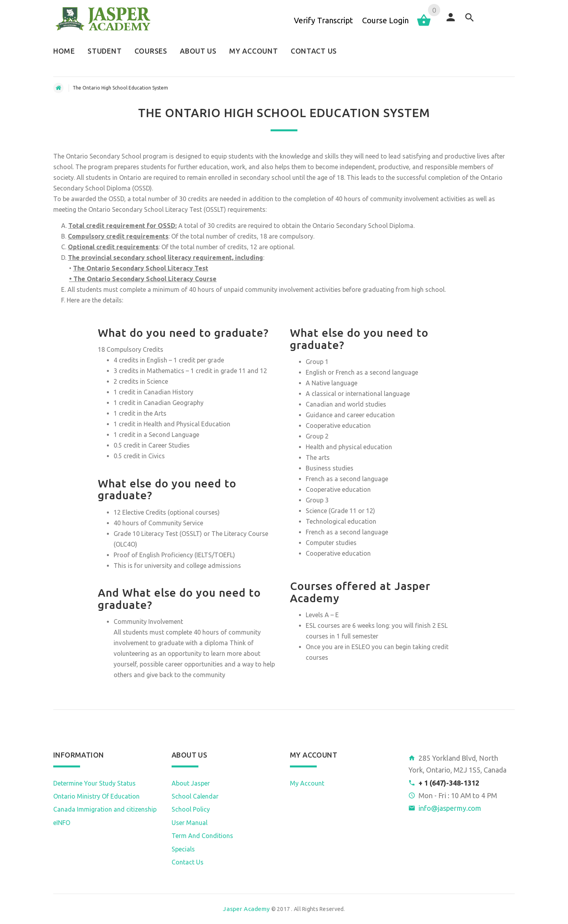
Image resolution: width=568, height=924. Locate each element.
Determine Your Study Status (94, 783)
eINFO (62, 823)
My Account (307, 783)
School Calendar (195, 796)
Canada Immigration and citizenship (105, 809)
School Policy (191, 809)
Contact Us (188, 862)
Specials (183, 849)
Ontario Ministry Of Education (96, 796)
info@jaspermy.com (450, 808)
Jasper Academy (246, 909)
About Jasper (191, 783)
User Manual (190, 823)
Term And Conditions (202, 836)
